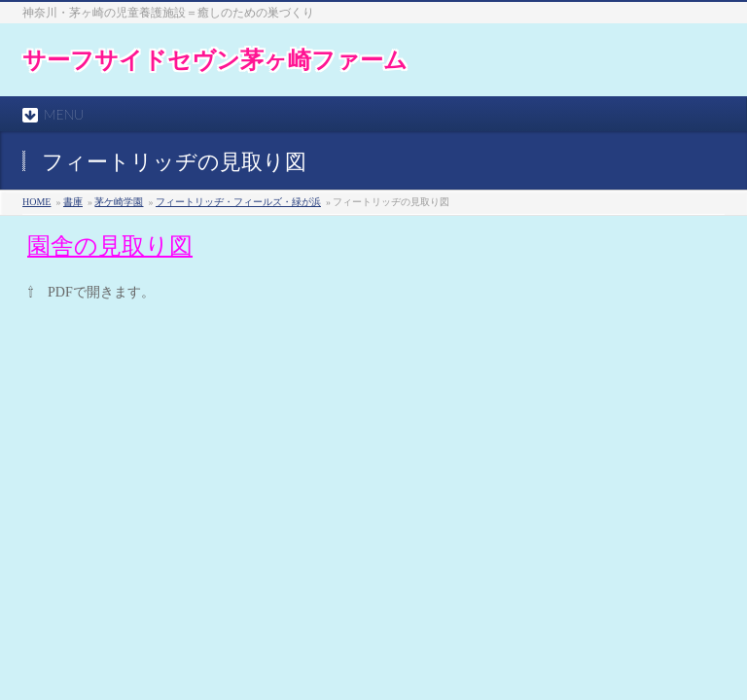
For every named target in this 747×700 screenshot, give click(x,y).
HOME (36, 202)
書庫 (73, 202)
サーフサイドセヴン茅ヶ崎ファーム (215, 60)
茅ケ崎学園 (119, 202)
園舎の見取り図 (110, 246)
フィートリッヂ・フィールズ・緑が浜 (238, 202)
